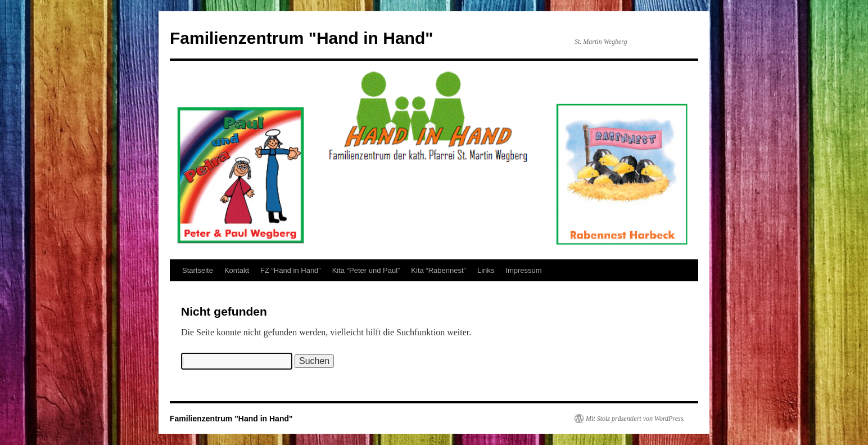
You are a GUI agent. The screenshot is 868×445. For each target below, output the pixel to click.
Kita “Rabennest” (438, 270)
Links (486, 270)
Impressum (523, 270)
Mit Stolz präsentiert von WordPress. (635, 419)
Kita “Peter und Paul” (366, 270)
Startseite (198, 270)
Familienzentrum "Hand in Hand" (302, 38)
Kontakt (237, 270)
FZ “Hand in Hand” (291, 270)
